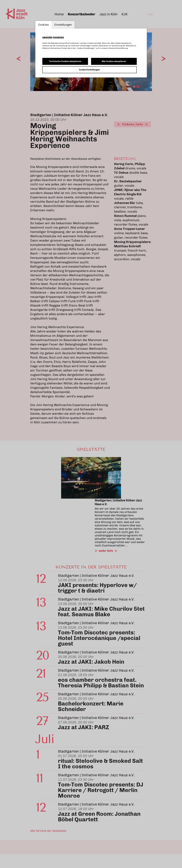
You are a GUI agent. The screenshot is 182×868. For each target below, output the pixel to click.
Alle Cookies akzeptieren (114, 61)
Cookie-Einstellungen (89, 70)
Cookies (44, 25)
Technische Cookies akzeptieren (65, 61)
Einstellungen (63, 25)
